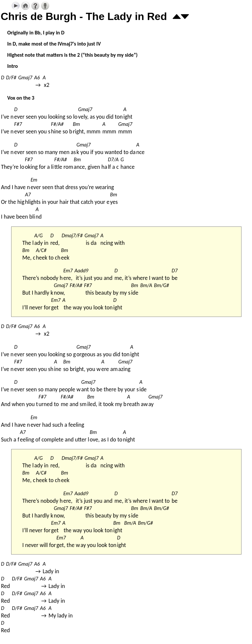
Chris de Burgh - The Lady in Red (84, 16)
